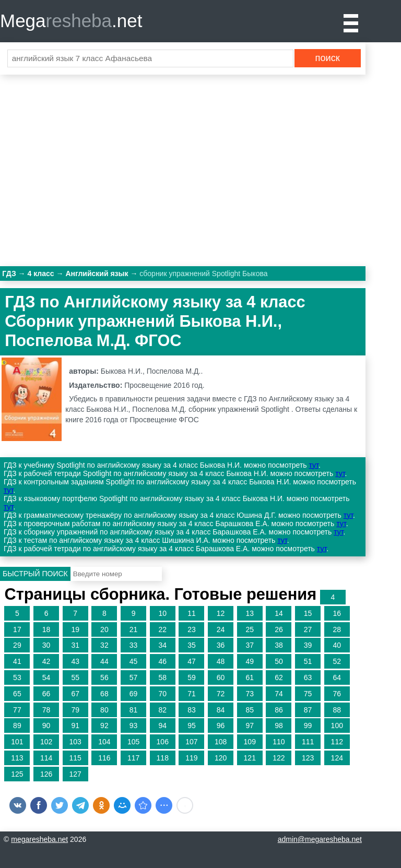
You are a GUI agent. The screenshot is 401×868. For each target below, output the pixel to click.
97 (250, 726)
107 (191, 742)
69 (134, 694)
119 (191, 758)
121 (250, 758)
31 (75, 645)
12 (221, 613)
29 (17, 645)
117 (133, 758)
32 (104, 645)
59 (192, 677)
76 (337, 694)
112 (337, 742)
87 (308, 710)
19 (75, 629)
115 (75, 758)
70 (162, 694)
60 (221, 677)
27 (308, 629)
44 (104, 661)
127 (75, 774)
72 (221, 694)
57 (134, 677)
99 (308, 726)
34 (162, 645)
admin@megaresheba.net (320, 839)
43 (75, 661)
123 (308, 758)
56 (104, 677)
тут (314, 465)
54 (46, 677)
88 (337, 710)
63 (308, 677)
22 (162, 629)
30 (46, 645)
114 (46, 758)
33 (134, 645)
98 (279, 726)
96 (221, 726)
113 (17, 758)
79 (75, 710)
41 (17, 661)
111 (308, 742)
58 (162, 677)
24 (221, 629)
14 (279, 613)
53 (17, 677)
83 (192, 710)
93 (134, 726)
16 (337, 613)
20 (104, 629)
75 (308, 694)
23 (192, 629)
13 (250, 613)
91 (75, 726)
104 (104, 742)
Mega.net (71, 21)
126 (46, 774)
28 (337, 629)
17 (17, 629)
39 (308, 645)
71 (192, 694)
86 (279, 710)
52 (337, 661)
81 (134, 710)
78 (46, 710)
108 (221, 742)
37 (250, 645)
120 (221, 758)
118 (163, 758)
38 (279, 645)
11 (192, 613)
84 (221, 710)
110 (279, 742)
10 (162, 613)
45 (134, 661)
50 (279, 661)
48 (221, 661)
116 (104, 758)
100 (337, 726)
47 (192, 661)
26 (279, 629)
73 (250, 694)
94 (162, 726)
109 (250, 742)
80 (104, 710)
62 (279, 677)
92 (104, 726)
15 (308, 613)
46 (162, 661)
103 (75, 742)
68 (104, 694)
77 (17, 710)
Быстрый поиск (35, 574)
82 (162, 710)
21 (134, 629)
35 (192, 645)
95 (192, 726)
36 (221, 645)
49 (250, 661)
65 (17, 694)
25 (250, 629)
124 (337, 758)
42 (46, 661)
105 (133, 742)
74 (279, 694)
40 (337, 645)
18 (46, 629)
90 (46, 726)
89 (17, 726)
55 (75, 677)
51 (308, 661)
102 (46, 742)
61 (250, 677)
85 (250, 710)
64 (337, 677)
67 (75, 694)
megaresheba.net (39, 839)
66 (46, 694)
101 (17, 742)
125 (17, 774)
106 (163, 742)
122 (279, 758)
